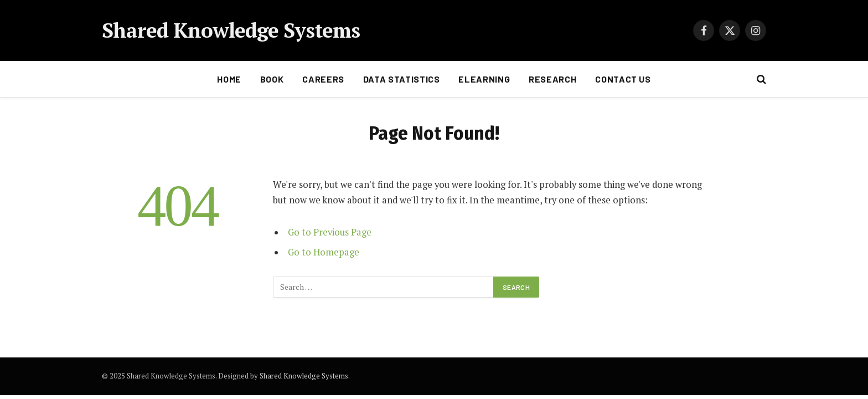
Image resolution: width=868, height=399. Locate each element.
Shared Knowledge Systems (304, 376)
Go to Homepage (324, 252)
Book (272, 79)
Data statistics (402, 79)
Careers (323, 79)
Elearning (484, 79)
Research (552, 79)
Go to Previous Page (330, 232)
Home (229, 79)
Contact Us (623, 79)
